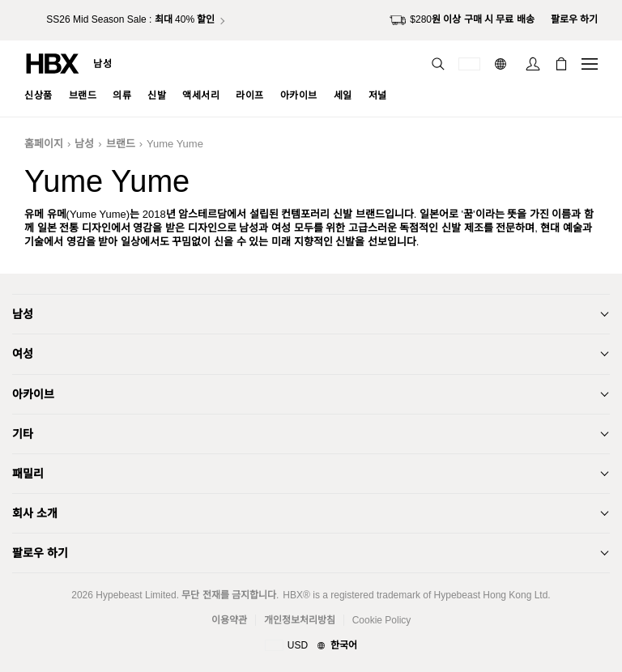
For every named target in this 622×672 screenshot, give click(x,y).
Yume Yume (175, 144)
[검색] (438, 64)
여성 (23, 354)
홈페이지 (44, 144)
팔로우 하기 (40, 553)
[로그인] (533, 64)
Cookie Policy (382, 620)
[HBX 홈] (53, 63)
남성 (102, 64)
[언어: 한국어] (503, 64)
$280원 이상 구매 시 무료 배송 (462, 20)
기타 (23, 434)
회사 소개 (35, 513)
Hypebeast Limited (136, 595)
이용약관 (229, 620)
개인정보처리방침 (300, 620)
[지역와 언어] (311, 646)
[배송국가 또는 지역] (469, 64)
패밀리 (28, 474)
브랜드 (121, 144)
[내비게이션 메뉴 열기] (590, 64)
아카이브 (33, 394)
